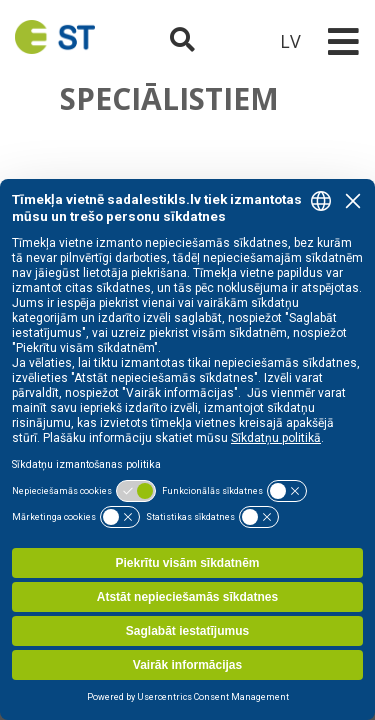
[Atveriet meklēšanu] (182, 41)
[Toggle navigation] (343, 41)
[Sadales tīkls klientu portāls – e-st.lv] (236, 41)
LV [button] (290, 41)
